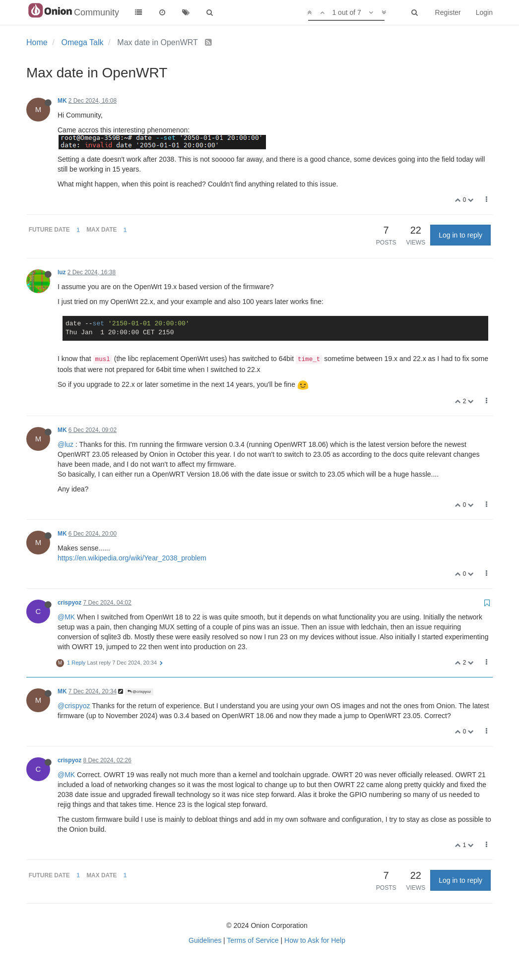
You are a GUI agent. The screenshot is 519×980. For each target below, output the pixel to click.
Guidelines (205, 940)
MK (62, 101)
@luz (65, 444)
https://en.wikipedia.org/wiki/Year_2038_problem (132, 558)
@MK (66, 617)
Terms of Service (253, 940)
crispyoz (69, 603)
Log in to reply (460, 235)
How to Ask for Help (315, 940)
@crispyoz (139, 692)
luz (62, 272)
